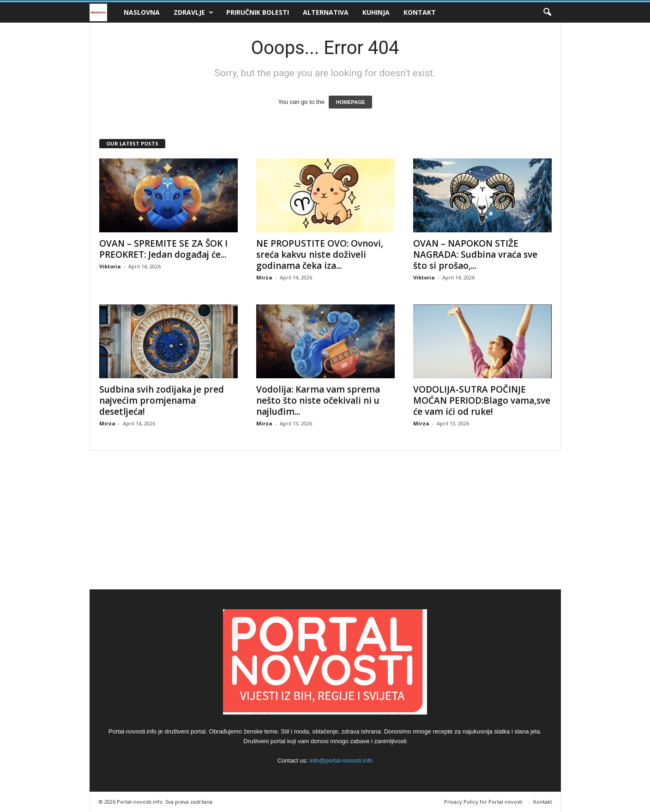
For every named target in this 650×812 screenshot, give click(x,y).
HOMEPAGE (350, 102)
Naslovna (142, 12)
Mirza (264, 277)
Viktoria (110, 266)
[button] (547, 12)
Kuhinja (376, 12)
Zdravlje (193, 12)
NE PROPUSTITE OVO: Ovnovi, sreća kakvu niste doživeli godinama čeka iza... (320, 255)
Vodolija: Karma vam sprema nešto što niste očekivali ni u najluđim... (318, 400)
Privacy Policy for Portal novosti (483, 802)
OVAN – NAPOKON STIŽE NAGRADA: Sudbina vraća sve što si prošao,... (475, 255)
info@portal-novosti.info (341, 760)
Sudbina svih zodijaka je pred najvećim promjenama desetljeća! (162, 400)
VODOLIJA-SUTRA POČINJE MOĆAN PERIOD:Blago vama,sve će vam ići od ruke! (482, 400)
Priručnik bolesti (258, 12)
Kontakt (420, 12)
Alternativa (326, 12)
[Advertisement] (325, 520)
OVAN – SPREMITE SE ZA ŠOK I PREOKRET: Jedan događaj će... (163, 249)
